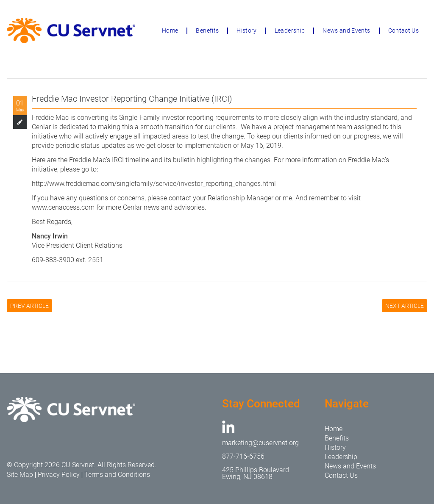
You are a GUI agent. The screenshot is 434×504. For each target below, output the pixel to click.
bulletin (184, 160)
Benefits (207, 30)
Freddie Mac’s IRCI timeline (109, 160)
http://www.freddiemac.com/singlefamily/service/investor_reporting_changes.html (154, 184)
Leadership (290, 30)
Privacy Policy (59, 475)
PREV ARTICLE (29, 306)
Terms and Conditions (117, 475)
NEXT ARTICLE (405, 306)
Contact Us (404, 30)
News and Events (346, 30)
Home (170, 30)
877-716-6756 (243, 456)
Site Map (20, 475)
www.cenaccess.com (63, 207)
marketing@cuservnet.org (260, 443)
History (246, 30)
